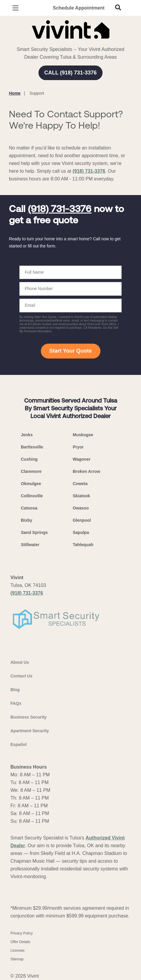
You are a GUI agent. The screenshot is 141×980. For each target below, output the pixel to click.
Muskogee (83, 435)
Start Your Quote (70, 351)
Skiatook (81, 496)
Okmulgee (31, 484)
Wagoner (82, 459)
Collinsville (32, 496)
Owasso (81, 508)
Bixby (27, 520)
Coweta (80, 484)
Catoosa (29, 508)
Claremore (31, 471)
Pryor (78, 447)
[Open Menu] (16, 8)
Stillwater (30, 545)
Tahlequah (83, 545)
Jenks (27, 435)
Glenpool (82, 520)
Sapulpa (81, 532)
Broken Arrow (86, 471)
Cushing (29, 459)
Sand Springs (34, 532)
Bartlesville (32, 447)
